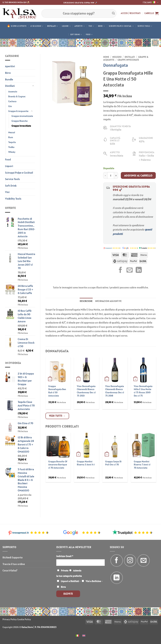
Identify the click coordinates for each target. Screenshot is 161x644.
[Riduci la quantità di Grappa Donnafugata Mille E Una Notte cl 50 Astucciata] (105, 175)
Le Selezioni (37, 26)
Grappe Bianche (20, 121)
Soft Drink (76, 35)
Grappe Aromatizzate (22, 116)
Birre (102, 26)
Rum (11, 137)
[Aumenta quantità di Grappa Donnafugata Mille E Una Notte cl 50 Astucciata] (116, 175)
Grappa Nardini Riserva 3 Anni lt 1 (86, 463)
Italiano (151, 2)
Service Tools (145, 26)
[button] (131, 13)
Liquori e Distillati (70, 581)
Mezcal (12, 132)
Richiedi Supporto (13, 557)
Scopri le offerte (19, 26)
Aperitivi (80, 26)
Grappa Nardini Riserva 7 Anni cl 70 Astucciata (142, 465)
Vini (91, 26)
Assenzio (13, 92)
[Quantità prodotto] (111, 175)
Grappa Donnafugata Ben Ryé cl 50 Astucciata (57, 391)
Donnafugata (116, 65)
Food (89, 35)
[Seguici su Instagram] (130, 561)
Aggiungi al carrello (138, 175)
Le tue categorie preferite (69, 576)
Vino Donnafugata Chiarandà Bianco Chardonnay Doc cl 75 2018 (115, 391)
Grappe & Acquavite (18, 111)
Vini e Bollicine (93, 581)
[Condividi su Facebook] (120, 270)
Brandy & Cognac (17, 96)
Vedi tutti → (57, 416)
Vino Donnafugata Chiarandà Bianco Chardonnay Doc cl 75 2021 (86, 391)
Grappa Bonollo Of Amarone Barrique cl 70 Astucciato (58, 465)
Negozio (117, 57)
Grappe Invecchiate (21, 126)
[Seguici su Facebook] (117, 561)
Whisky (12, 152)
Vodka (11, 147)
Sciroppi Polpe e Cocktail (121, 26)
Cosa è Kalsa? (10, 570)
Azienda (77, 571)
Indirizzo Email (65, 556)
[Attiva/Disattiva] (33, 86)
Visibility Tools (13, 199)
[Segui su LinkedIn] (117, 578)
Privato (65, 571)
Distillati (53, 26)
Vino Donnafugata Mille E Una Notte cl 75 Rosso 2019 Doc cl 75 (143, 391)
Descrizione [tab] (86, 301)
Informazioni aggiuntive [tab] (108, 301)
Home (106, 57)
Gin (10, 106)
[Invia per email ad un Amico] (130, 270)
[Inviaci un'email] (144, 561)
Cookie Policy (24, 619)
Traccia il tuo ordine (14, 564)
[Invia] (113, 13)
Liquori (66, 26)
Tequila (12, 142)
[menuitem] (77, 635)
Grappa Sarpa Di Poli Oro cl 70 (113, 463)
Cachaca (12, 101)
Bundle (9, 79)
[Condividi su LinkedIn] (139, 270)
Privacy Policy (10, 619)
